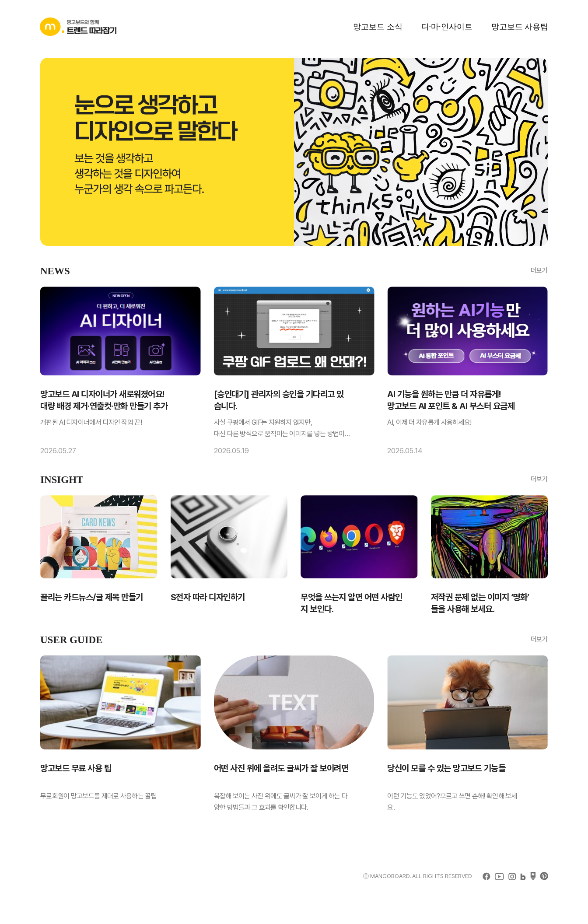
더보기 (539, 270)
